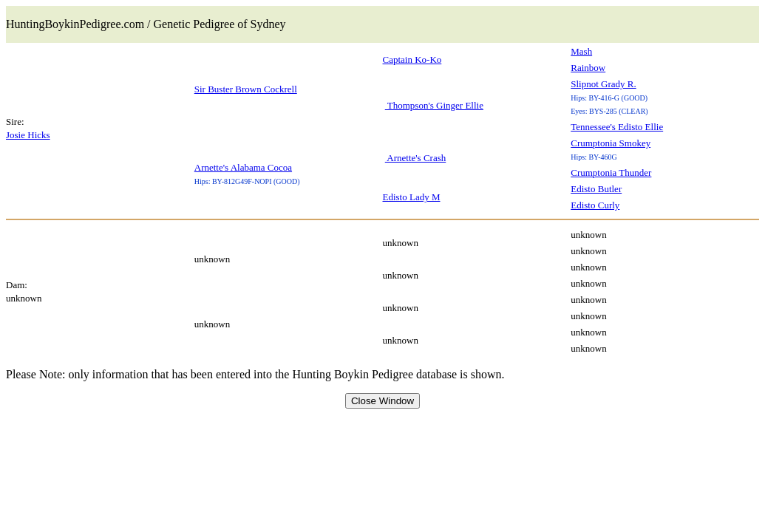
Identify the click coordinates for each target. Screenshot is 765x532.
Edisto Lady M (412, 197)
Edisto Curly (595, 205)
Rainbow (588, 68)
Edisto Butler (596, 189)
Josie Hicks (28, 135)
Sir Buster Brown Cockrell (246, 89)
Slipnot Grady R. (603, 84)
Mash (581, 51)
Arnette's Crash (416, 158)
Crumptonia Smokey (611, 143)
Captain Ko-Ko (412, 59)
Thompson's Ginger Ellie (434, 105)
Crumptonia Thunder (611, 173)
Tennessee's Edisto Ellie (617, 127)
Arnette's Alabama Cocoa (243, 167)
